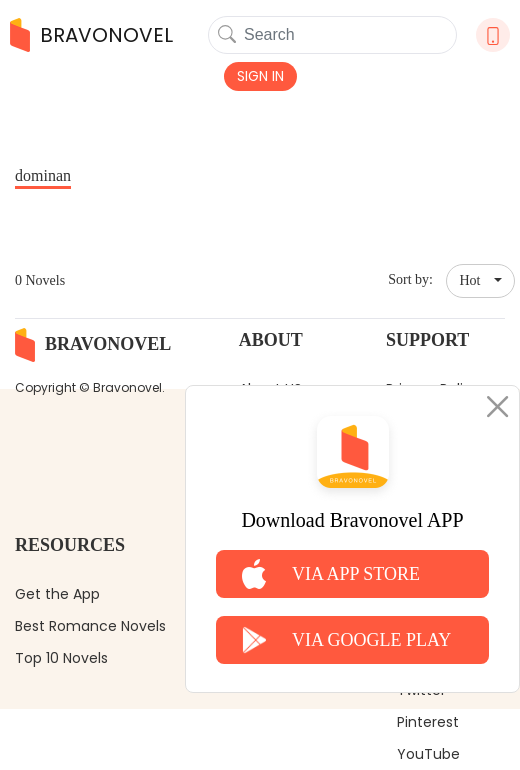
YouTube (428, 754)
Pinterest (428, 722)
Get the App (57, 594)
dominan (43, 175)
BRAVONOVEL (91, 35)
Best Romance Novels (90, 626)
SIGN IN (260, 76)
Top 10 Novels (61, 658)
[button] (480, 281)
